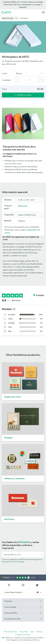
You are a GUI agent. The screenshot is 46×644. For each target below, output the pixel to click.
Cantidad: (6, 80)
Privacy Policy (24, 632)
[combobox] (29, 73)
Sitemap (39, 632)
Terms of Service (15, 562)
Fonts (32, 632)
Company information (23, 635)
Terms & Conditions (10, 632)
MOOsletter (24, 542)
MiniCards (23, 206)
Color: (5, 73)
